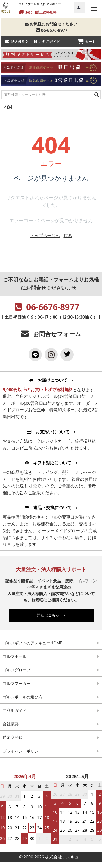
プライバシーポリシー (23, 751)
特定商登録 (13, 737)
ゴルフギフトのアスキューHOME (32, 643)
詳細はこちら (51, 615)
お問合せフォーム (57, 334)
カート (90, 42)
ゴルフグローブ (17, 670)
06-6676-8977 (51, 30)
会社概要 (11, 724)
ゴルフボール (15, 656)
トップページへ (45, 236)
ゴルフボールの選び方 (23, 697)
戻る (68, 236)
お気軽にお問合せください (51, 24)
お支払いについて (51, 432)
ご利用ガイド (50, 42)
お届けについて (51, 380)
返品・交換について (51, 508)
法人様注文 (20, 42)
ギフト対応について (51, 463)
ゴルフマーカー (17, 683)
